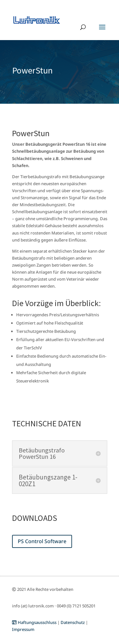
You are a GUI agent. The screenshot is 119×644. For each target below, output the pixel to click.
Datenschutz (73, 622)
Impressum (23, 629)
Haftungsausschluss (34, 622)
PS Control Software (42, 541)
